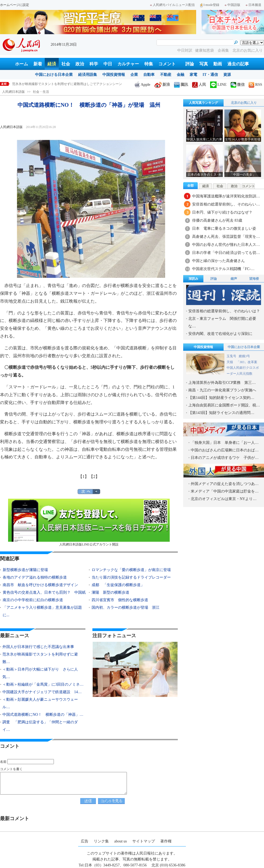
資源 (227, 75)
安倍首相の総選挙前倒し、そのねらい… (226, 204)
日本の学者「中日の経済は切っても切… (226, 253)
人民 (199, 85)
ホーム (22, 64)
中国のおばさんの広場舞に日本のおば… (225, 450)
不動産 (166, 75)
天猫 (230, 362)
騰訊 (181, 85)
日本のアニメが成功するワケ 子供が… (225, 458)
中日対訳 (185, 50)
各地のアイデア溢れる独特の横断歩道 (35, 577)
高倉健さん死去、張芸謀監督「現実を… (226, 237)
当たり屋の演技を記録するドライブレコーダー (131, 577)
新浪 (162, 85)
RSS (255, 85)
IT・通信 (210, 75)
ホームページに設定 (15, 5)
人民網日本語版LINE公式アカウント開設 (89, 522)
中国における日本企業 (54, 75)
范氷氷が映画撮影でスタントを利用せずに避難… (40, 658)
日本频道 (253, 5)
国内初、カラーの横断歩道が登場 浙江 (126, 607)
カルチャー (128, 64)
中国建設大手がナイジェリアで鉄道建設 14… (42, 692)
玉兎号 (231, 356)
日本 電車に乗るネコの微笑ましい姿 (224, 228)
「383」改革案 (247, 362)
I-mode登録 (210, 5)
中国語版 (232, 5)
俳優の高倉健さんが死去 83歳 (217, 220)
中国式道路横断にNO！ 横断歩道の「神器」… (43, 715)
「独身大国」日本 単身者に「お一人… (225, 443)
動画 (218, 64)
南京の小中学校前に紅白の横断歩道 (33, 600)
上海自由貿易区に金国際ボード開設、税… (224, 405)
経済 (52, 64)
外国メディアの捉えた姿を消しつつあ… (225, 484)
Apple (143, 85)
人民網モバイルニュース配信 (172, 5)
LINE (218, 85)
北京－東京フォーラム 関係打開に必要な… (222, 322)
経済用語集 (88, 75)
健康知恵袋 (205, 50)
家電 (193, 75)
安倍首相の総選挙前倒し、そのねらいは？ (224, 311)
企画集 (224, 50)
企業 (134, 75)
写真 (204, 64)
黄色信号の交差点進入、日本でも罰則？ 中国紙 (44, 592)
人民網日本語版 (13, 92)
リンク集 (101, 841)
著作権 (166, 841)
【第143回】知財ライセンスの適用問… (221, 413)
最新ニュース (15, 636)
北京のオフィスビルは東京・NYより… (224, 499)
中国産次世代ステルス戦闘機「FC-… (223, 269)
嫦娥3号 (244, 356)
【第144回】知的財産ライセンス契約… (221, 398)
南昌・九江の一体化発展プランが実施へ (222, 390)
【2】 (94, 476)
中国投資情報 (114, 75)
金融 (180, 75)
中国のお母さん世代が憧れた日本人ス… (226, 245)
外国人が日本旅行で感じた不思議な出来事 (38, 647)
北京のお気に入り (248, 50)
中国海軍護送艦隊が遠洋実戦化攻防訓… (226, 196)
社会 (66, 64)
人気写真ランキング (203, 103)
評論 (190, 64)
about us (121, 841)
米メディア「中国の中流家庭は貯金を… (225, 491)
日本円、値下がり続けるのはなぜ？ (222, 212)
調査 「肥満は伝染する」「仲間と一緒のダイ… (40, 726)
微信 (238, 85)
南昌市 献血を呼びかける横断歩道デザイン (40, 585)
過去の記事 (238, 64)
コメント (167, 64)
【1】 (84, 476)
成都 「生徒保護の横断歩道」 (118, 585)
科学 (94, 64)
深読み (193, 279)
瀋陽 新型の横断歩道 (110, 592)
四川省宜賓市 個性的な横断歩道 (120, 600)
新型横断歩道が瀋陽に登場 (25, 570)
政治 (80, 64)
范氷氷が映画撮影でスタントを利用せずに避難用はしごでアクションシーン (67, 84)
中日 (108, 64)
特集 (149, 64)
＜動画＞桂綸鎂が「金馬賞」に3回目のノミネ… (43, 684)
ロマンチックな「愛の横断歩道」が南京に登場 (131, 570)
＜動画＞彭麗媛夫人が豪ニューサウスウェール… (40, 703)
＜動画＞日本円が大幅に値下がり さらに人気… (40, 673)
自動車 (149, 75)
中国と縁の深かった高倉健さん (220, 261)
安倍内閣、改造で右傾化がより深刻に (220, 334)
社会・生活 (41, 92)
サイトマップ (144, 841)
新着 (38, 64)
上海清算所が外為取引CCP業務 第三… (222, 383)
